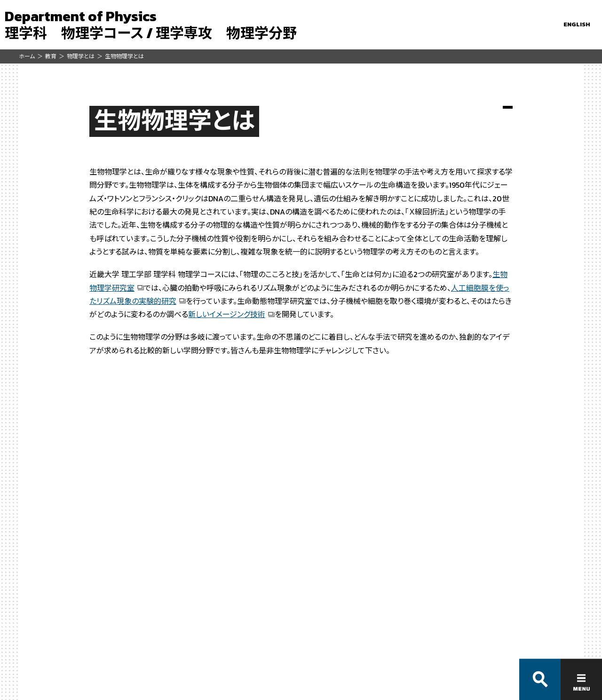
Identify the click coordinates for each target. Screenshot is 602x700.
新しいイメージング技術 (227, 314)
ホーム (27, 56)
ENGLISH (577, 24)
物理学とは (81, 56)
